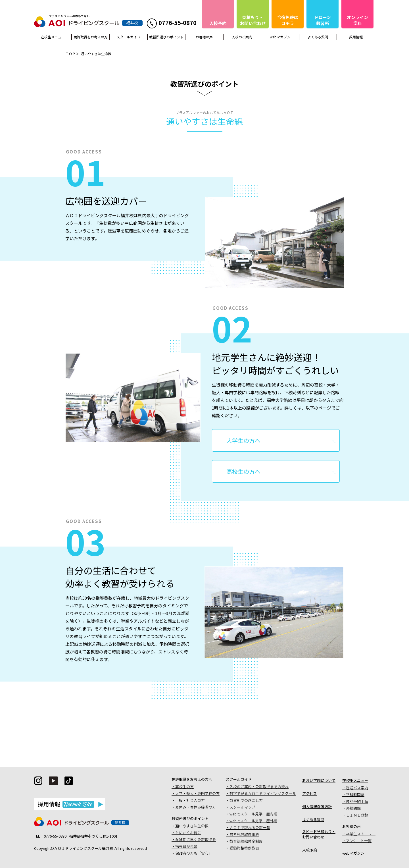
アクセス (309, 793)
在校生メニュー (53, 37)
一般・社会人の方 (190, 800)
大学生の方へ (243, 440)
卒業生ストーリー (361, 834)
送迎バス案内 (357, 788)
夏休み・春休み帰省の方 (196, 807)
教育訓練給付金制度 (246, 841)
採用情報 (356, 37)
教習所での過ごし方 (246, 800)
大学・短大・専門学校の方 (197, 793)
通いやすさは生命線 (192, 826)
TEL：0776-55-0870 (50, 836)
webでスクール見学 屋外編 (253, 821)
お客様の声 (204, 37)
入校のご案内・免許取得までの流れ (259, 787)
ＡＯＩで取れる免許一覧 (250, 827)
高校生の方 (184, 787)
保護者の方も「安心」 (194, 853)
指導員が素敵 (186, 846)
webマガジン (280, 37)
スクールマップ (242, 807)
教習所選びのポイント (166, 37)
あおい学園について (319, 780)
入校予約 (310, 850)
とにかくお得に (188, 833)
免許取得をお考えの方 (91, 37)
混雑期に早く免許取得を (196, 839)
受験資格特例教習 (244, 848)
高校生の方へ (243, 471)
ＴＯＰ (70, 54)
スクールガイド (128, 37)
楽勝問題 (353, 808)
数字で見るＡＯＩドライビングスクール (263, 793)
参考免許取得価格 (244, 834)
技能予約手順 (357, 801)
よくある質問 (318, 37)
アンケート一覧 (359, 841)
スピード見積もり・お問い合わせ (319, 834)
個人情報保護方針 (317, 806)
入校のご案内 (242, 37)
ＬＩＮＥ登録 (357, 815)
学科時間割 (355, 795)
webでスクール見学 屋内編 (253, 814)
